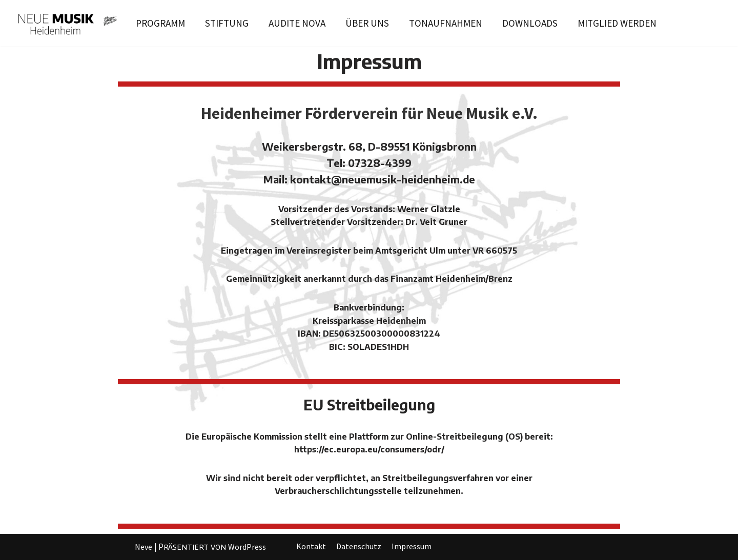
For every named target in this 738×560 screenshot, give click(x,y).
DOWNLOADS (530, 23)
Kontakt (311, 546)
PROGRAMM (160, 23)
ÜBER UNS (367, 23)
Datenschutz (359, 546)
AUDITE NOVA (297, 23)
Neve (143, 547)
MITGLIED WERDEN (617, 23)
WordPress (247, 547)
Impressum (412, 546)
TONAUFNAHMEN (446, 23)
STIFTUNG (227, 23)
